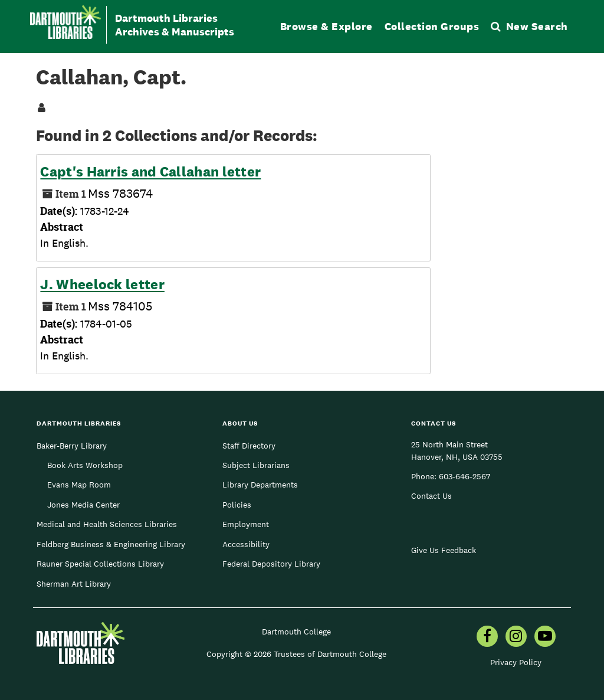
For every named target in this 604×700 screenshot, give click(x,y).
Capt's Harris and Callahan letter (150, 172)
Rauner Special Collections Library (100, 564)
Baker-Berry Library (72, 446)
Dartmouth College (296, 632)
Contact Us (431, 496)
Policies (237, 505)
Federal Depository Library (271, 564)
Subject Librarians (256, 465)
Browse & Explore (326, 26)
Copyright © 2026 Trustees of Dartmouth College (296, 654)
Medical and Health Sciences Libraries (107, 524)
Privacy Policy (516, 662)
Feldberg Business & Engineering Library (111, 544)
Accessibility (246, 544)
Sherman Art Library (74, 584)
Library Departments (260, 485)
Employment (246, 524)
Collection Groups (432, 26)
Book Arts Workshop (85, 465)
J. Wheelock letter (102, 284)
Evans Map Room (79, 485)
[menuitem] (487, 637)
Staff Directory (249, 446)
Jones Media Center (83, 505)
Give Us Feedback (444, 550)
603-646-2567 (465, 476)
